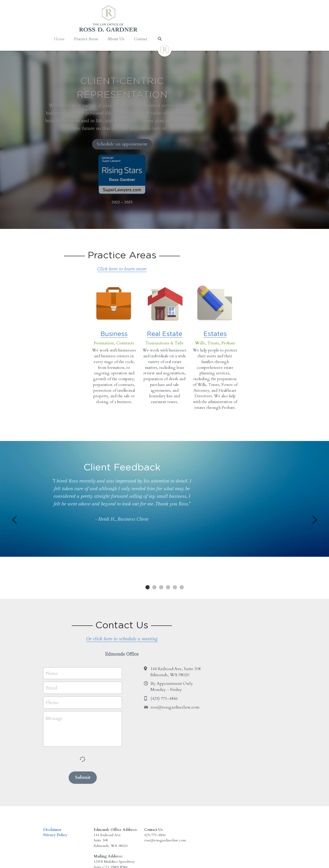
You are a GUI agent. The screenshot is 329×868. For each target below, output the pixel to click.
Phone (53, 658)
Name (53, 629)
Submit (86, 733)
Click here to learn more (164, 248)
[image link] (165, 49)
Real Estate (165, 323)
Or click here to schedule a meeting (164, 595)
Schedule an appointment (165, 123)
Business (102, 323)
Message (55, 674)
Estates (227, 323)
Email (52, 644)
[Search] (216, 39)
